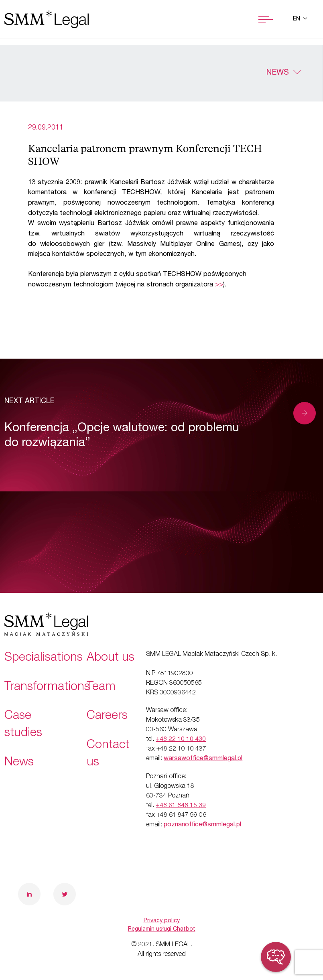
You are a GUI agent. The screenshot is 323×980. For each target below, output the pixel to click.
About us (111, 658)
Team (101, 688)
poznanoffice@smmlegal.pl (202, 825)
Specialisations (44, 658)
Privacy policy (162, 921)
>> (219, 285)
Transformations (47, 688)
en (297, 19)
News (277, 73)
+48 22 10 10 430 (181, 740)
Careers (107, 716)
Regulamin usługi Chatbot (162, 929)
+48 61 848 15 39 (181, 806)
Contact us (108, 754)
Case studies (23, 725)
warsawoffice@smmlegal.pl (203, 759)
